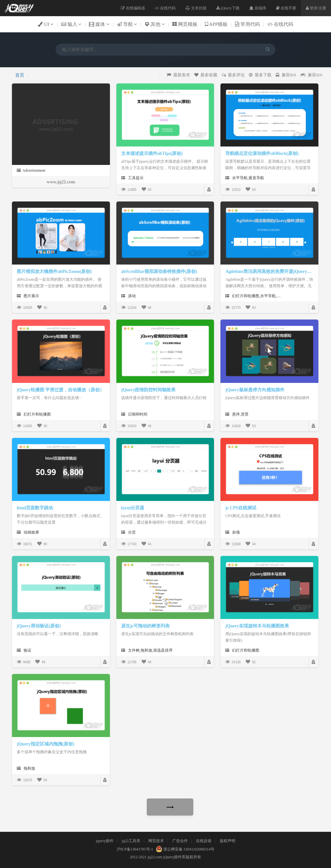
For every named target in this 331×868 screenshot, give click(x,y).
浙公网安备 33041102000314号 (184, 849)
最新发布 (178, 75)
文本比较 (196, 8)
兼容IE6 (311, 75)
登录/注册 (316, 8)
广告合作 (180, 841)
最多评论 (233, 75)
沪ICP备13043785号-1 (135, 849)
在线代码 (165, 8)
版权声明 (228, 841)
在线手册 (286, 8)
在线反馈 (204, 841)
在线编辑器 (133, 8)
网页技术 (156, 841)
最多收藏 (206, 75)
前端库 (258, 8)
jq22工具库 (131, 841)
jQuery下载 (228, 8)
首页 (20, 75)
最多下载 (260, 75)
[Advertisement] (56, 125)
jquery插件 (105, 841)
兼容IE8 (286, 75)
